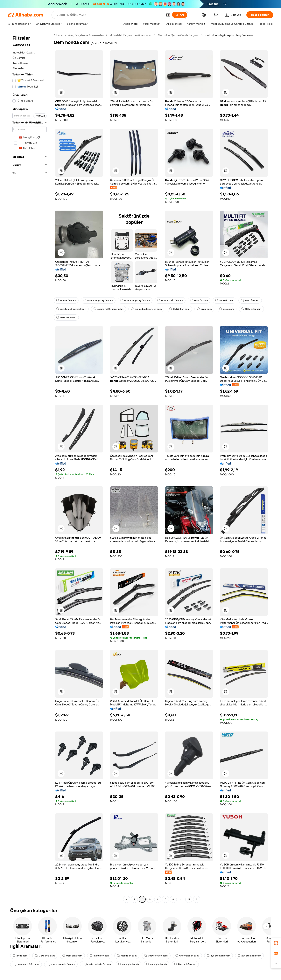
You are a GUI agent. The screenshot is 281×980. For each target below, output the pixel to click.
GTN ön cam (199, 300)
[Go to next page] (197, 899)
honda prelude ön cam (61, 964)
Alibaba (58, 35)
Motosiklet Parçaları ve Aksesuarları (131, 35)
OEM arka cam (251, 309)
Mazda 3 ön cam (185, 964)
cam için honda (129, 964)
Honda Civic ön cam (170, 300)
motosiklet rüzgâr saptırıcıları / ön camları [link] (230, 35)
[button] (168, 15)
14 (189, 899)
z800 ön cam (224, 300)
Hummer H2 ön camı (26, 964)
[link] (276, 943)
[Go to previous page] (127, 899)
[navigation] (30, 468)
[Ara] (180, 15)
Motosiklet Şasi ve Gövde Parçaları (179, 35)
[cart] (216, 15)
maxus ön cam (100, 956)
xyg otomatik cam (218, 956)
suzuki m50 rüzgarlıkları (71, 309)
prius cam (204, 309)
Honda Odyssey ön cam (98, 300)
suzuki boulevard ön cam (146, 309)
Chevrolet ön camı (156, 956)
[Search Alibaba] (109, 15)
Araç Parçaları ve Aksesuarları (86, 35)
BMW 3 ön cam (179, 309)
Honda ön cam (66, 300)
